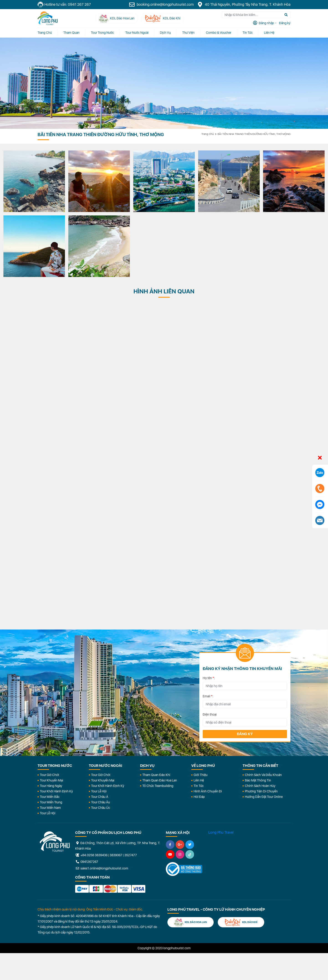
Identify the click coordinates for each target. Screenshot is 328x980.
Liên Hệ (269, 33)
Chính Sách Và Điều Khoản (263, 775)
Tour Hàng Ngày (51, 786)
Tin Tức (199, 786)
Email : (208, 696)
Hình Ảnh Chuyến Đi (208, 791)
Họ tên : (209, 678)
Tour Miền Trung (51, 802)
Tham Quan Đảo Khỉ (156, 775)
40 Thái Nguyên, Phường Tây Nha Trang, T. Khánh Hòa (244, 5)
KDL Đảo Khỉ (241, 922)
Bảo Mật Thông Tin (258, 780)
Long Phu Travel (221, 832)
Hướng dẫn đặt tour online (264, 797)
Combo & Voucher (219, 33)
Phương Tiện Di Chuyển (261, 791)
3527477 (131, 855)
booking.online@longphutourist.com (161, 5)
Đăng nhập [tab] (266, 23)
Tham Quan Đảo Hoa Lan (160, 780)
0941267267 (87, 862)
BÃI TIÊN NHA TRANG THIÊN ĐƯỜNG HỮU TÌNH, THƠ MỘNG (254, 134)
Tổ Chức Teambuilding (158, 786)
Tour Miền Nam (50, 808)
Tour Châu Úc (101, 808)
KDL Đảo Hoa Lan (191, 922)
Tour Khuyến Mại (51, 780)
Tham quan (71, 33)
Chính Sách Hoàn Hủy (260, 786)
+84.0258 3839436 (94, 855)
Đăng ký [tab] (284, 23)
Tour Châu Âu (101, 802)
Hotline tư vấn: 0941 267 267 (64, 5)
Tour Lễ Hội (48, 813)
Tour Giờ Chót (49, 775)
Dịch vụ (165, 33)
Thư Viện (188, 33)
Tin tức (248, 33)
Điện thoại (210, 714)
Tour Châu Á (100, 797)
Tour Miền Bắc (50, 797)
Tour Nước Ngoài (137, 33)
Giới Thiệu (201, 775)
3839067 (116, 855)
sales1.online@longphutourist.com (102, 868)
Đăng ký (245, 734)
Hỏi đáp (199, 797)
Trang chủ (45, 33)
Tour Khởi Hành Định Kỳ (56, 791)
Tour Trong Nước (102, 33)
